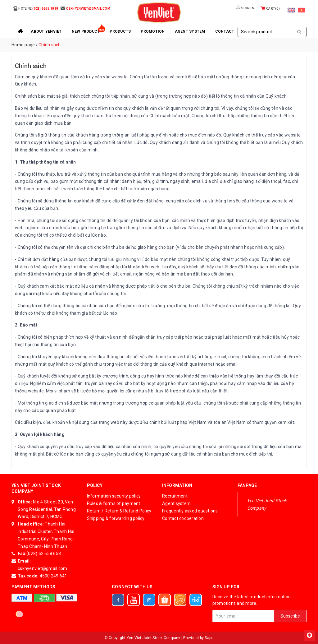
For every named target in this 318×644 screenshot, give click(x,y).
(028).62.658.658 (44, 554)
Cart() (270, 9)
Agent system (190, 31)
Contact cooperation (183, 518)
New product (86, 31)
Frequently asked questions (190, 511)
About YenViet (46, 31)
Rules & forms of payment (114, 503)
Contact (225, 31)
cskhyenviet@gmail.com (42, 568)
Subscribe (290, 616)
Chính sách (31, 66)
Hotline (36, 8)
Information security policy (114, 496)
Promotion (153, 31)
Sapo (209, 638)
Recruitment (175, 496)
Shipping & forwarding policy (116, 518)
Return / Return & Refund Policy (119, 511)
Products (120, 31)
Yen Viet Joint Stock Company (267, 504)
